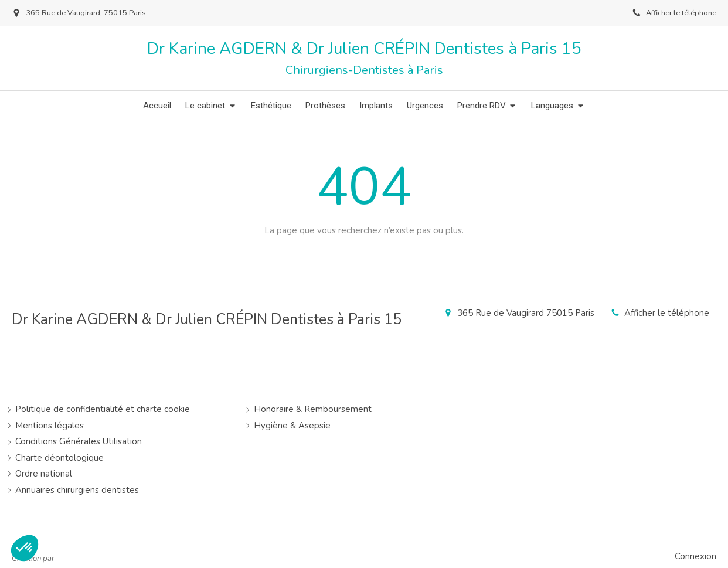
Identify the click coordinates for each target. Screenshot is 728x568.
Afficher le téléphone (681, 13)
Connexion (695, 556)
